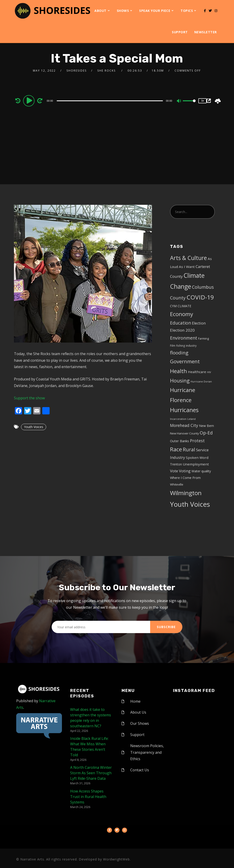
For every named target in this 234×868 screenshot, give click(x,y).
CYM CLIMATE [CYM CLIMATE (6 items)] (181, 306)
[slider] (110, 101)
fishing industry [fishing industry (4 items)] (186, 346)
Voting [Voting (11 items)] (185, 471)
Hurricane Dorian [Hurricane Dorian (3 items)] (201, 382)
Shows (123, 11)
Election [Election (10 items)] (199, 323)
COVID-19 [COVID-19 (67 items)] (200, 297)
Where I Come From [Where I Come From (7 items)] (185, 478)
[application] (110, 101)
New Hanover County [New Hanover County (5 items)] (184, 433)
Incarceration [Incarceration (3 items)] (178, 419)
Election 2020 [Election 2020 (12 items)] (182, 330)
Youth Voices (34, 427)
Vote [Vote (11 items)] (174, 471)
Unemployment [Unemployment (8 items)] (196, 464)
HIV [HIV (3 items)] (209, 372)
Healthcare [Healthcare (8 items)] (197, 372)
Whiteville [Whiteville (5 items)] (177, 484)
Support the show (29, 398)
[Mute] (179, 101)
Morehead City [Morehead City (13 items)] (184, 425)
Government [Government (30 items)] (185, 361)
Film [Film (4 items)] (173, 346)
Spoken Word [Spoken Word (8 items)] (197, 457)
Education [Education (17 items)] (181, 323)
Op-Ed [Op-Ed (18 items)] (206, 433)
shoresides (77, 71)
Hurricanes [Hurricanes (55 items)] (184, 410)
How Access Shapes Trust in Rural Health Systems (88, 797)
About (100, 11)
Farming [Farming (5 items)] (203, 338)
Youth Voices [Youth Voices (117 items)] (190, 504)
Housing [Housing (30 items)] (180, 381)
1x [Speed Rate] (203, 101)
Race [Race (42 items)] (176, 449)
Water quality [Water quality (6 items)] (201, 471)
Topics (187, 11)
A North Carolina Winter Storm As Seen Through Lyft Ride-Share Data (91, 773)
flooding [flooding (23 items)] (179, 353)
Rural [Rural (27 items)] (189, 449)
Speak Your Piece (155, 11)
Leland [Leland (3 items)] (191, 419)
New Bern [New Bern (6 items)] (206, 426)
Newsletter (206, 32)
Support (180, 32)
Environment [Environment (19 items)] (184, 338)
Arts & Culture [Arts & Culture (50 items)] (188, 258)
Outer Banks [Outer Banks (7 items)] (179, 441)
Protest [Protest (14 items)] (197, 441)
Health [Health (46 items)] (178, 371)
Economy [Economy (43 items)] (182, 314)
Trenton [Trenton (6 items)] (176, 464)
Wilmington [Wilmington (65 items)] (186, 493)
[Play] (29, 101)
